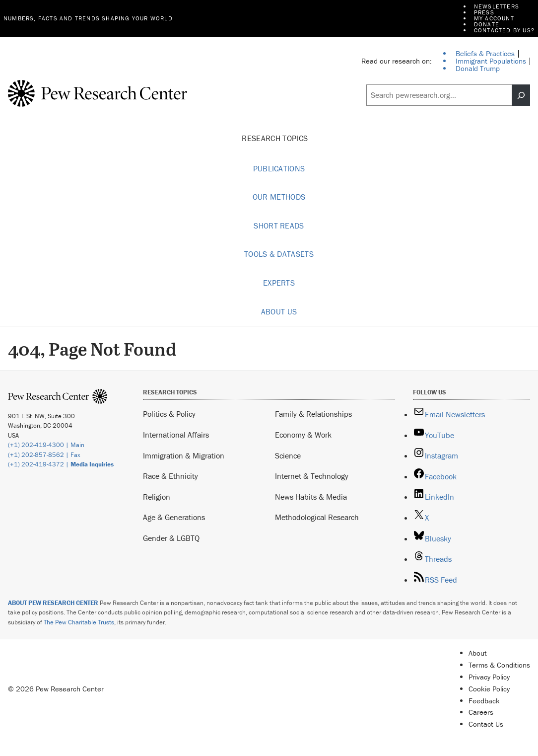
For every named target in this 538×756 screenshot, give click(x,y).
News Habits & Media (311, 497)
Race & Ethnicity (170, 476)
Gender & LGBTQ (171, 538)
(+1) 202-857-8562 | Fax (44, 455)
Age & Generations (174, 517)
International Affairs (176, 435)
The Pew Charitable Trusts (79, 622)
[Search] (521, 95)
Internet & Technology (312, 476)
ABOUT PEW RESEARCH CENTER (53, 603)
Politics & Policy (169, 414)
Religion (157, 497)
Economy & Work (303, 435)
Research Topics (279, 139)
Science (288, 455)
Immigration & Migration (184, 455)
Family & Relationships (313, 414)
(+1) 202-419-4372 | (61, 464)
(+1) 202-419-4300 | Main (46, 445)
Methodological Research (317, 517)
